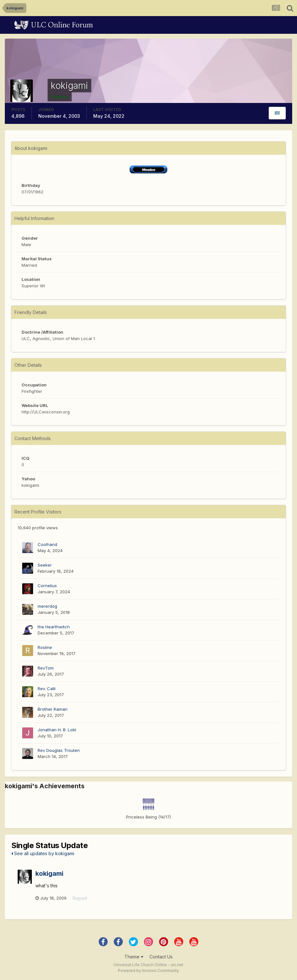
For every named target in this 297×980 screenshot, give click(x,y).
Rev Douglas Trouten (59, 750)
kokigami (49, 874)
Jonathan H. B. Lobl (57, 730)
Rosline (45, 647)
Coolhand (47, 544)
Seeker (45, 565)
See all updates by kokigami (43, 853)
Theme (134, 957)
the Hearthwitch (54, 627)
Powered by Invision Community (148, 971)
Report (80, 898)
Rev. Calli (47, 689)
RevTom (46, 668)
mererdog (47, 606)
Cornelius (47, 586)
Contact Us (161, 957)
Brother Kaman (53, 709)
